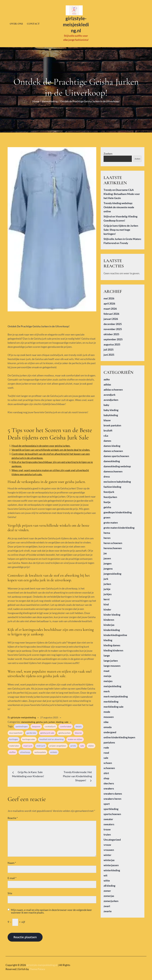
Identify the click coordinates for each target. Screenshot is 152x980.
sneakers (109, 787)
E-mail (12, 876)
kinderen (109, 618)
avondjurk (110, 393)
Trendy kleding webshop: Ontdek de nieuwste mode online (119, 205)
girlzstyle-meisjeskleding (23, 716)
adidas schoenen (113, 388)
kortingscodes (29, 738)
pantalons (109, 741)
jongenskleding (112, 572)
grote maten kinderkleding (119, 526)
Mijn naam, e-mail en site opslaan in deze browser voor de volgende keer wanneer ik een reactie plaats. (51, 909)
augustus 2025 (112, 342)
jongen (108, 562)
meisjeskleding (112, 684)
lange (107, 654)
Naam (12, 861)
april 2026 (109, 302)
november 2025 (113, 327)
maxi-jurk (28, 744)
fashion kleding (112, 485)
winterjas (109, 858)
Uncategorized (112, 838)
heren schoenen (113, 541)
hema (107, 531)
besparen (36, 725)
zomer (107, 889)
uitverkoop (25, 750)
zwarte (108, 909)
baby (106, 403)
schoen (108, 761)
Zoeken (108, 152)
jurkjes (108, 592)
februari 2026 (111, 312)
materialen (14, 744)
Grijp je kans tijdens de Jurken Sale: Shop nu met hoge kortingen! (121, 228)
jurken (52, 720)
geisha (39, 720)
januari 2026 (111, 317)
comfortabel (66, 725)
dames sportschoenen (116, 454)
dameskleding (28, 720)
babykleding (111, 413)
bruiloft (108, 429)
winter (107, 853)
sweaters (109, 822)
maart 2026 (110, 307)
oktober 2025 (111, 332)
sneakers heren (112, 797)
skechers (109, 781)
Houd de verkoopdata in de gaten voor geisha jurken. (41, 444)
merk (107, 689)
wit (105, 873)
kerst (107, 597)
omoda (108, 725)
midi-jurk (41, 744)
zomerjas (109, 894)
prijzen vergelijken (58, 744)
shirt (106, 771)
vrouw (107, 843)
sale (66, 720)
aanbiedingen (22, 725)
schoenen (109, 766)
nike (106, 720)
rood (106, 751)
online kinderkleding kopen (119, 735)
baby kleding (111, 408)
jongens (108, 567)
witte (107, 879)
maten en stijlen (75, 738)
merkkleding (111, 700)
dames (107, 439)
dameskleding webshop (117, 464)
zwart (107, 904)
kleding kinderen (113, 648)
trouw (107, 827)
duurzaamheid (16, 731)
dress (107, 475)
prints (73, 744)
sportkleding (111, 807)
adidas (107, 383)
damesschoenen (113, 469)
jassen (107, 556)
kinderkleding (112, 628)
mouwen (109, 715)
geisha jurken (65, 731)
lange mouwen (112, 664)
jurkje (107, 587)
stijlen (91, 744)
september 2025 (113, 337)
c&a (106, 434)
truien (107, 833)
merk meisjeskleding (116, 694)
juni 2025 (109, 353)
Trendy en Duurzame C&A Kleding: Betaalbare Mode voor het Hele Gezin (122, 192)
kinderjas (109, 623)
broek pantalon (112, 423)
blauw (107, 418)
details (79, 725)
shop (106, 776)
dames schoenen (113, 449)
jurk (46, 720)
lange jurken (111, 659)
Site (10, 891)
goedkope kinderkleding (118, 510)
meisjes (108, 679)
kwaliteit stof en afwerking (51, 738)
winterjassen (111, 863)
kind (106, 602)
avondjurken (111, 398)
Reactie (13, 816)
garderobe (31, 731)
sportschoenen (112, 812)
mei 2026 (109, 296)
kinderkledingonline (115, 633)
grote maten (111, 521)
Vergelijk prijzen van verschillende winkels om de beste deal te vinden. (51, 448)
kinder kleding (112, 613)
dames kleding (112, 444)
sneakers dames (113, 792)
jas (105, 551)
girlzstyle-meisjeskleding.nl (76, 24)
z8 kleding (109, 884)
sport (107, 802)
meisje (107, 674)
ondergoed (110, 730)
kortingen (14, 738)
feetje (107, 500)
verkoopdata (40, 750)
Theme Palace (37, 967)
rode (106, 746)
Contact (33, 23)
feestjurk (109, 490)
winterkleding (112, 868)
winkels (54, 750)
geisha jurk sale (47, 731)
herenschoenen (113, 546)
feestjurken (110, 495)
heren (107, 536)
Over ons (16, 23)
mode (107, 710)
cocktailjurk (50, 725)
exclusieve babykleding (117, 480)
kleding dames (112, 643)
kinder (107, 608)
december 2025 (113, 322)
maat (107, 669)
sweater (108, 817)
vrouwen (109, 848)
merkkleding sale (114, 705)
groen (107, 515)
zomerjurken (111, 899)
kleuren (78, 731)
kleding (60, 720)
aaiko (107, 377)
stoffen (12, 750)
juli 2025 (109, 348)
